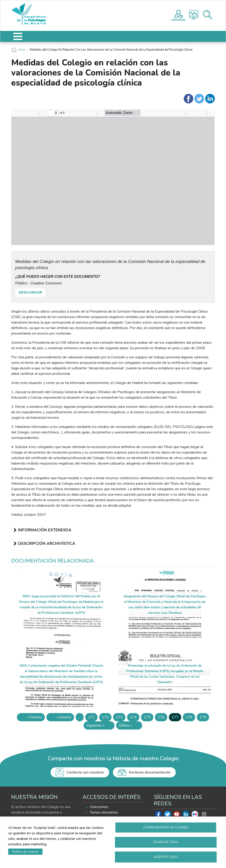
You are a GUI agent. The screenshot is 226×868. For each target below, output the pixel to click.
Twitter (168, 815)
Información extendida (45, 530)
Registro (179, 15)
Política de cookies (25, 851)
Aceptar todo (166, 857)
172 (107, 718)
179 (204, 718)
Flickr (195, 815)
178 (190, 718)
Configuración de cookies (166, 827)
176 (162, 718)
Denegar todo (166, 842)
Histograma (194, 15)
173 (121, 718)
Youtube (177, 815)
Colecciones (99, 807)
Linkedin (186, 815)
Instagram (204, 815)
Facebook (158, 815)
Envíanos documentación (150, 772)
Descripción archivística (47, 544)
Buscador (208, 15)
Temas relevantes (104, 812)
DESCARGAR (30, 292)
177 (176, 718)
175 (149, 718)
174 (135, 718)
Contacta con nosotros (85, 772)
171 (93, 718)
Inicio (22, 50)
